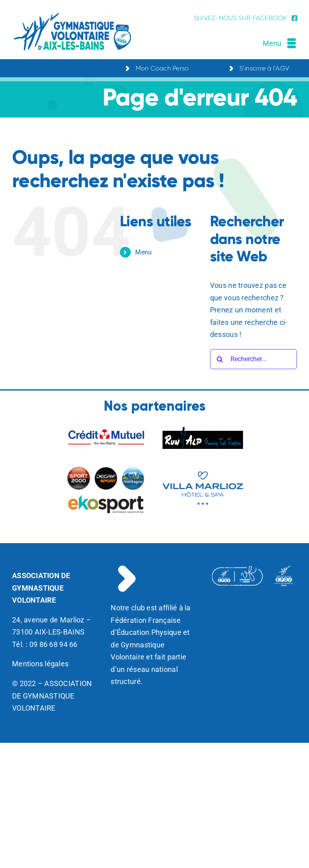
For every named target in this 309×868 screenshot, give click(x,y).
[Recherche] (220, 359)
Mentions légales (40, 664)
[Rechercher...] (253, 359)
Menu (143, 252)
